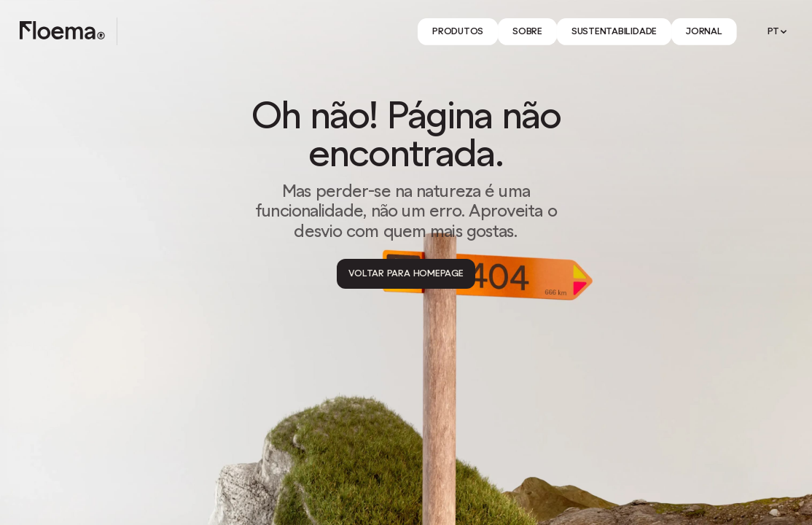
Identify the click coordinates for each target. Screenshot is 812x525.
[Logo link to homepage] (62, 31)
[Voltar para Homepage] (406, 274)
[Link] (458, 32)
